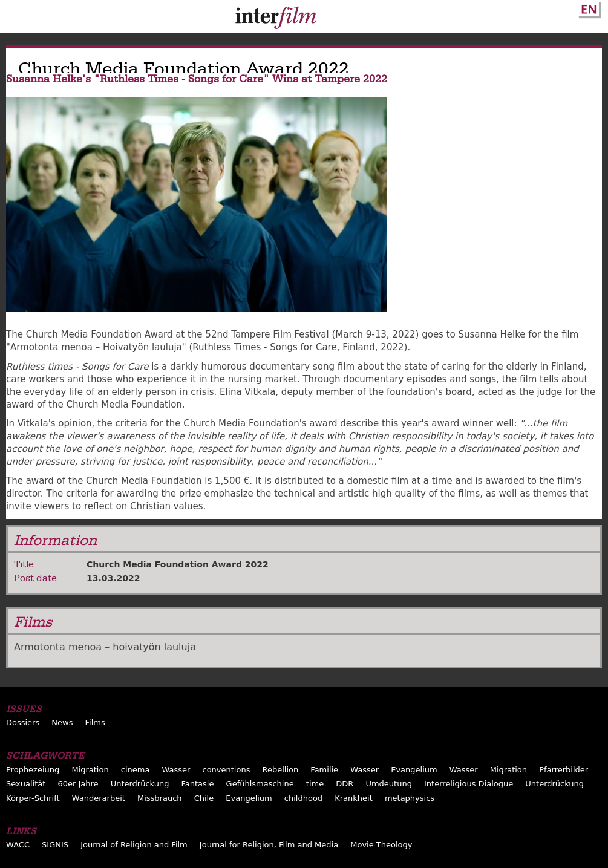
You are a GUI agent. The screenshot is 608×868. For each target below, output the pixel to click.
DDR (345, 784)
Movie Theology (381, 845)
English (588, 8)
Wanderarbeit (99, 798)
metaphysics (410, 798)
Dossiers (23, 723)
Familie (324, 770)
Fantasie (198, 784)
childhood (303, 798)
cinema (136, 770)
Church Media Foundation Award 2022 (178, 564)
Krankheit (354, 798)
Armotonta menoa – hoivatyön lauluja (105, 647)
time (315, 784)
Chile (204, 798)
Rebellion (281, 770)
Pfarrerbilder (564, 770)
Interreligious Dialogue (469, 784)
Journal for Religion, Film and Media (269, 845)
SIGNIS (55, 845)
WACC (18, 845)
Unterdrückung (140, 784)
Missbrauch (160, 798)
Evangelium (414, 770)
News (62, 723)
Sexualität (26, 784)
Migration (90, 770)
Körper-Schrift (33, 798)
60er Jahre (78, 784)
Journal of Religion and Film (134, 845)
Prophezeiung (33, 770)
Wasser (176, 770)
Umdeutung (389, 784)
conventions (226, 770)
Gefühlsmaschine (260, 784)
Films (95, 723)
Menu (15, 19)
